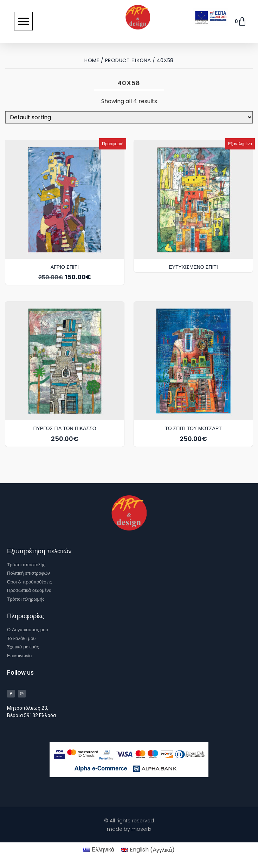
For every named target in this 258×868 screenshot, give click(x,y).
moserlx (141, 829)
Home (92, 60)
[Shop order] (129, 117)
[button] (23, 21)
